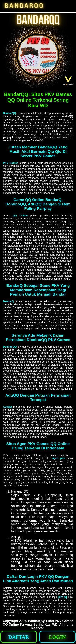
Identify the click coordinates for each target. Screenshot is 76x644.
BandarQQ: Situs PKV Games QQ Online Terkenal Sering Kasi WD (38, 623)
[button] (19, 637)
